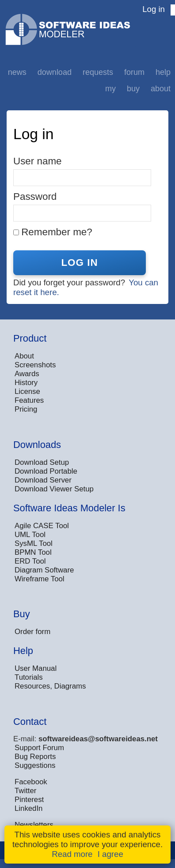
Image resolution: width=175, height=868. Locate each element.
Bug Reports (35, 757)
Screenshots (35, 365)
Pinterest (29, 800)
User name (38, 161)
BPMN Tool (33, 552)
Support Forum (39, 748)
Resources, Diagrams (50, 686)
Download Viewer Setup (54, 489)
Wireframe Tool (40, 579)
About (161, 89)
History (26, 383)
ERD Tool (30, 561)
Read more (72, 854)
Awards (27, 374)
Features (29, 400)
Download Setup (42, 462)
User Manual (36, 668)
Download (55, 72)
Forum (134, 72)
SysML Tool (34, 543)
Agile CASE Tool (42, 526)
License (27, 391)
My (110, 89)
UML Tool (30, 535)
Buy (133, 89)
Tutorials (29, 677)
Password (35, 197)
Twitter (25, 791)
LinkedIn (29, 808)
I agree (110, 854)
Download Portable (46, 471)
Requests (98, 72)
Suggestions (35, 765)
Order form (32, 632)
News (17, 72)
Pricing (26, 409)
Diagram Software (44, 570)
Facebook (31, 782)
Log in (154, 9)
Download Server (43, 480)
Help (163, 72)
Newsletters (34, 825)
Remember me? (57, 232)
